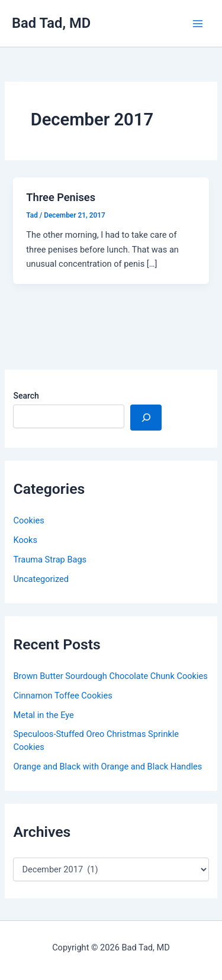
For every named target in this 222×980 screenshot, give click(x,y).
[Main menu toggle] (198, 24)
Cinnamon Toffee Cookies (62, 696)
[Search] (146, 418)
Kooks (25, 540)
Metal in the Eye (43, 715)
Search (26, 396)
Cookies (28, 520)
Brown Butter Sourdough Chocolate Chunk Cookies (110, 676)
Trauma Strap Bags (50, 559)
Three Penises (61, 197)
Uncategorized (41, 579)
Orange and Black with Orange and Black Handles (107, 766)
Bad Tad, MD (51, 23)
